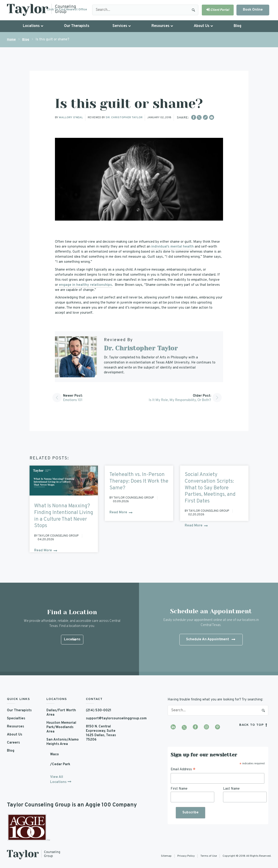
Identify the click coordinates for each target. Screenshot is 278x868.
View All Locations (58, 780)
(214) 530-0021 (99, 710)
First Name (179, 789)
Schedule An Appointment (211, 640)
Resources (16, 727)
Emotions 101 (73, 400)
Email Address (183, 769)
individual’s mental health (172, 247)
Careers (14, 743)
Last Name (231, 789)
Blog (26, 40)
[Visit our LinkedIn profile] (173, 727)
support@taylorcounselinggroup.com (102, 719)
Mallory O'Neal (71, 118)
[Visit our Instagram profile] (206, 727)
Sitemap (166, 856)
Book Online (253, 10)
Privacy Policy (186, 856)
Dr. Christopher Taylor (124, 118)
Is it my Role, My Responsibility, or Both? (179, 400)
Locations (72, 640)
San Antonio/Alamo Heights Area (63, 742)
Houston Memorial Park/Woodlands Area (61, 727)
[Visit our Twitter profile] (184, 727)
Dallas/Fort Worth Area (61, 713)
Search (193, 10)
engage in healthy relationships (85, 285)
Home (11, 40)
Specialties (16, 719)
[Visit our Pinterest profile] (218, 727)
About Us (15, 735)
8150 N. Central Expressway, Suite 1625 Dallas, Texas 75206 (101, 733)
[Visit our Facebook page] (195, 727)
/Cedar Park (60, 764)
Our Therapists (20, 710)
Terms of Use (209, 856)
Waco (54, 754)
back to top (254, 725)
